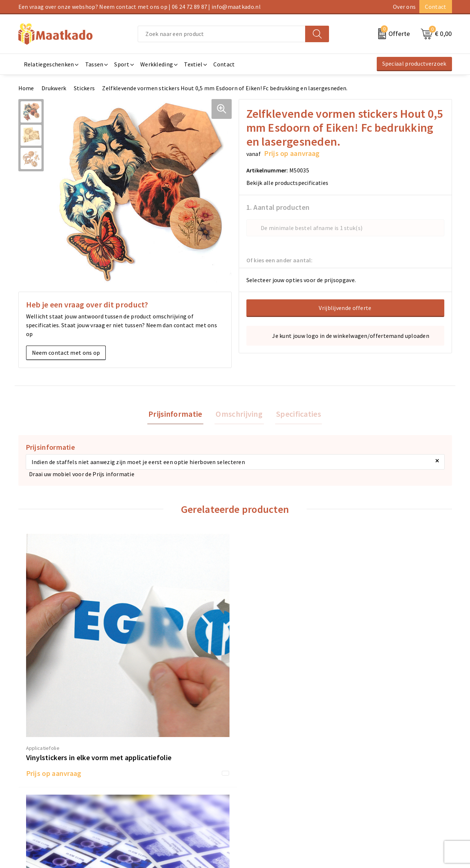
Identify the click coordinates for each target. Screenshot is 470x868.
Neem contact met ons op (66, 353)
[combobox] (222, 34)
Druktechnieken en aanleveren (168, 801)
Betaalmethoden (261, 777)
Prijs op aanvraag (54, 675)
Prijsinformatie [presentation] (178, 414)
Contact (435, 7)
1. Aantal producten (278, 207)
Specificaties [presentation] (296, 414)
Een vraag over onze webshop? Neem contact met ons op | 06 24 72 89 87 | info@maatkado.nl (140, 7)
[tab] (178, 414)
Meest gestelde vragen (158, 777)
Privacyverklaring (372, 789)
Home (26, 88)
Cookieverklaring (371, 777)
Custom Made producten (160, 789)
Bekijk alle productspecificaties (290, 183)
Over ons (404, 7)
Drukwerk (54, 88)
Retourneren (255, 789)
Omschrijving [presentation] (239, 414)
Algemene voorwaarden (380, 766)
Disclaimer (363, 801)
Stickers (84, 88)
